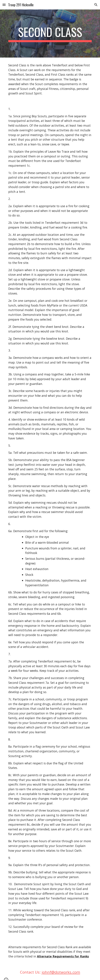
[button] (4, 5)
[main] (50, 34)
